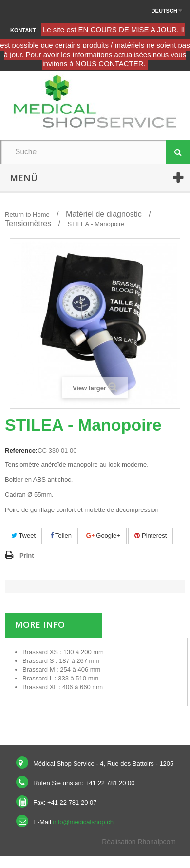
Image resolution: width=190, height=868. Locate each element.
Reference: (21, 450)
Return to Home (27, 215)
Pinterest (151, 536)
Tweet (23, 536)
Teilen (61, 536)
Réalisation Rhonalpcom (139, 842)
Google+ (103, 536)
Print (27, 556)
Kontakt (23, 30)
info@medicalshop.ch (83, 822)
